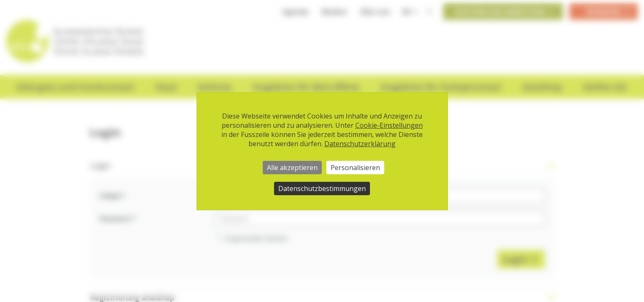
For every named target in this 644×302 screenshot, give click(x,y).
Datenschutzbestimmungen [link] (322, 188)
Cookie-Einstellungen (389, 125)
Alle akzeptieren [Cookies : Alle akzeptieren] (292, 168)
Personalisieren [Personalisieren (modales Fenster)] (355, 168)
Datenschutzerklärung (360, 144)
